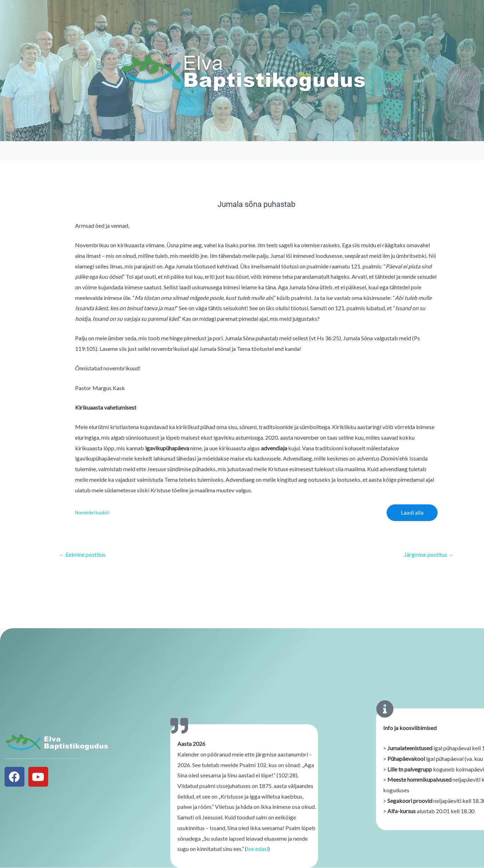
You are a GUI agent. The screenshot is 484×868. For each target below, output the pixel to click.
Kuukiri (344, 150)
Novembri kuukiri (92, 513)
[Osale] (140, 134)
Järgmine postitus (429, 555)
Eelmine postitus (82, 555)
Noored (191, 150)
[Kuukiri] (344, 134)
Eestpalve (242, 150)
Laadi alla (412, 512)
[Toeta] (395, 134)
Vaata (89, 150)
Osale (140, 150)
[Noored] (191, 134)
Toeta (395, 150)
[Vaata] (89, 134)
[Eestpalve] (242, 134)
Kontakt (293, 150)
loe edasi (257, 854)
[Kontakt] (293, 134)
